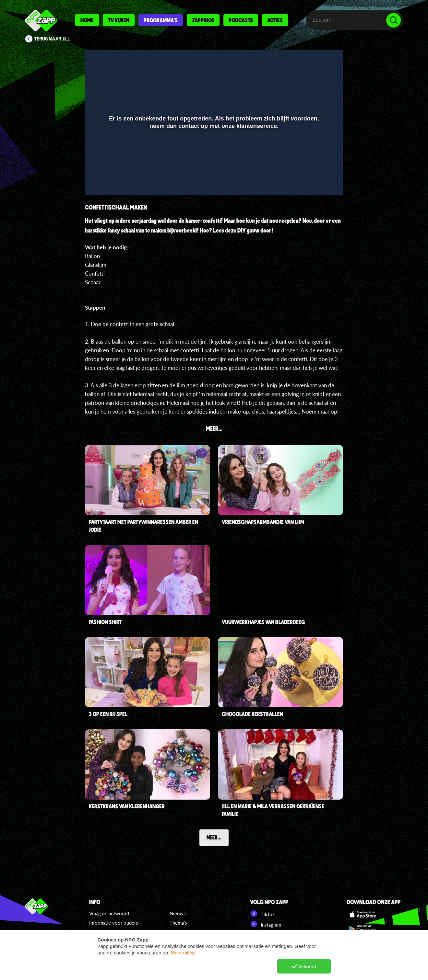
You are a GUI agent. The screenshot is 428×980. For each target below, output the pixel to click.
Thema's (178, 923)
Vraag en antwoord (109, 913)
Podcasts (241, 20)
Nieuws (178, 913)
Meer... (214, 837)
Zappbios (203, 20)
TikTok (262, 914)
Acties (275, 20)
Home (87, 20)
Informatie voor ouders (114, 923)
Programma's (161, 20)
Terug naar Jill (52, 39)
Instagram (266, 924)
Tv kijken (119, 20)
